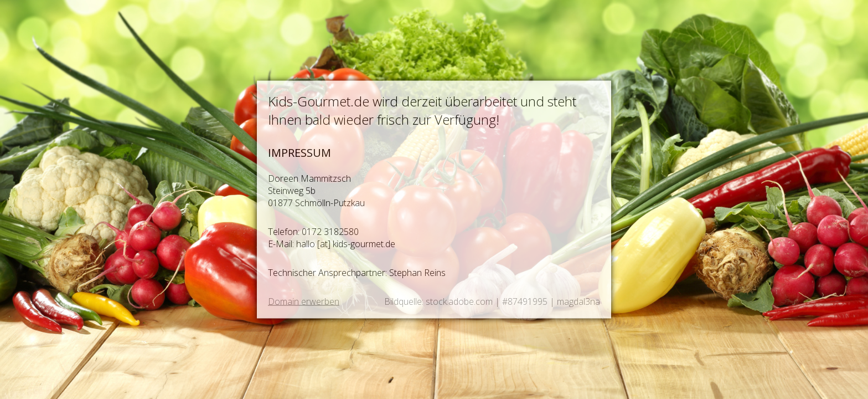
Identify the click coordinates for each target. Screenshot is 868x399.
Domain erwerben (304, 301)
